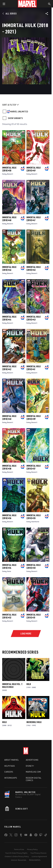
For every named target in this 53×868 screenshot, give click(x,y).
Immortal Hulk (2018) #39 (33, 418)
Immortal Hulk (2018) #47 (33, 219)
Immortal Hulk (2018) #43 (33, 318)
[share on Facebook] (6, 836)
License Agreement (39, 856)
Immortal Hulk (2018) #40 (9, 418)
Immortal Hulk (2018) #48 (9, 219)
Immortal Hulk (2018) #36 (9, 517)
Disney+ (30, 766)
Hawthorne (35, 522)
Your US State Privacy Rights (16, 853)
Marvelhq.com (33, 772)
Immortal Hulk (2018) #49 (33, 169)
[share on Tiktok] (46, 835)
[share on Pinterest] (36, 835)
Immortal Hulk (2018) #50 (9, 169)
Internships (11, 778)
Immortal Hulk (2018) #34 (9, 566)
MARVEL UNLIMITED (19, 111)
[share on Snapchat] (31, 835)
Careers (9, 772)
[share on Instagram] (16, 835)
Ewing (4, 174)
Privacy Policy (32, 849)
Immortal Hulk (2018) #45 (33, 268)
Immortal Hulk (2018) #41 (33, 368)
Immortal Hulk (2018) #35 (33, 517)
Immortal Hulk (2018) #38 (9, 467)
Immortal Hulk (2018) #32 (9, 616)
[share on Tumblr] (21, 835)
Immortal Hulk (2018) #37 (33, 467)
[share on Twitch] (41, 835)
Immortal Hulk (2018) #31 (33, 616)
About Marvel (12, 760)
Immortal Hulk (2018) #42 (9, 368)
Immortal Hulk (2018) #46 (9, 268)
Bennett (10, 174)
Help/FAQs (10, 766)
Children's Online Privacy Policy (17, 856)
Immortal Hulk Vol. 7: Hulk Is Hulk (12, 686)
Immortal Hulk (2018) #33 (33, 566)
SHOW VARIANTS (15, 118)
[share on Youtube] (26, 835)
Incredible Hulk (34, 722)
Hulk (29, 684)
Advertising (32, 760)
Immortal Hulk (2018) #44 (9, 318)
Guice (9, 571)
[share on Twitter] (11, 835)
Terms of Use (19, 849)
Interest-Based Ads (19, 860)
